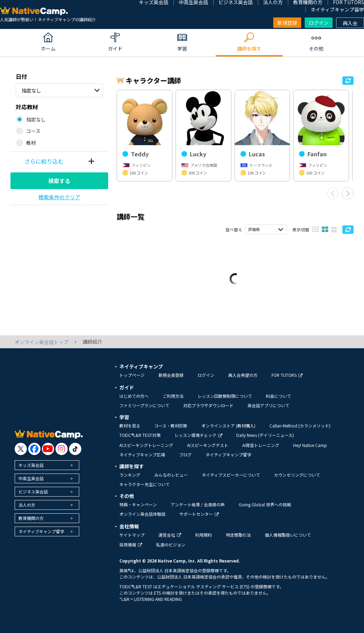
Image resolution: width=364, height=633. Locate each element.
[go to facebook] (34, 449)
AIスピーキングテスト (208, 445)
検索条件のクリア (59, 197)
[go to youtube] (48, 449)
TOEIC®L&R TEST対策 (140, 435)
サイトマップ (132, 535)
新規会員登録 (171, 375)
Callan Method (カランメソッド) (300, 426)
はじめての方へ (134, 396)
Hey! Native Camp (310, 445)
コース (33, 131)
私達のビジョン (171, 545)
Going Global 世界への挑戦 (265, 504)
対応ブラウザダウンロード (208, 405)
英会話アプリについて (268, 405)
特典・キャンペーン (138, 504)
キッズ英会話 (31, 465)
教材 (31, 143)
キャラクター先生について (144, 484)
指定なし (31, 90)
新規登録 (287, 23)
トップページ (132, 375)
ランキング (130, 475)
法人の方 (27, 505)
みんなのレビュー (171, 475)
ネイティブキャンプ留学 (337, 9)
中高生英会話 (31, 478)
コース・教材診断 (171, 426)
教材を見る (130, 426)
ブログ (185, 455)
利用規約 (203, 535)
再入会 (350, 23)
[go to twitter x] (21, 449)
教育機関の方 (31, 518)
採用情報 (131, 545)
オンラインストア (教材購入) (228, 426)
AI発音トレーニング (261, 445)
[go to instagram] (62, 449)
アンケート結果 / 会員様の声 (198, 504)
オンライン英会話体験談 (142, 514)
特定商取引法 (238, 535)
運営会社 (170, 535)
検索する (59, 181)
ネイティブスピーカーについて (231, 475)
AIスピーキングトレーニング (146, 445)
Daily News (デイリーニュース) (265, 435)
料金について (278, 396)
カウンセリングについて (297, 475)
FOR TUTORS (287, 375)
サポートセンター (199, 514)
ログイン (319, 23)
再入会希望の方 (243, 375)
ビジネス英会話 (33, 491)
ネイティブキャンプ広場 (142, 455)
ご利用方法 (173, 396)
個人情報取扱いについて (288, 535)
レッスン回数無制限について (225, 396)
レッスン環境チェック (198, 435)
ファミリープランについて (144, 405)
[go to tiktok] (75, 449)
